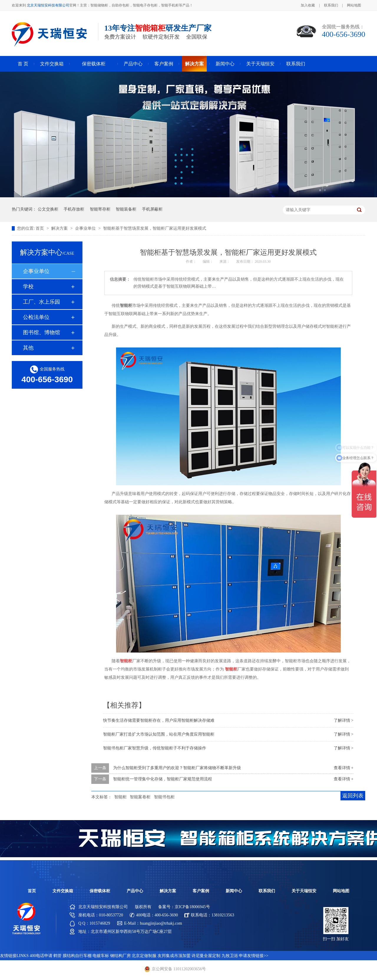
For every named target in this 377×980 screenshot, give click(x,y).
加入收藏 (308, 5)
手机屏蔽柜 (152, 209)
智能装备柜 (126, 209)
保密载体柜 (94, 64)
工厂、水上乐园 (42, 302)
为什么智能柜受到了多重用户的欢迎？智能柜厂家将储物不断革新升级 (177, 768)
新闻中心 (225, 64)
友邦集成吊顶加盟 (174, 956)
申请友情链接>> (254, 956)
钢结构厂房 (120, 956)
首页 (40, 228)
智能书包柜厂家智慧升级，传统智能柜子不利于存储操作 (155, 748)
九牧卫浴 (230, 956)
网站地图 (354, 5)
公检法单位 (36, 317)
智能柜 (120, 797)
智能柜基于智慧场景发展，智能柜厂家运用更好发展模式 (155, 228)
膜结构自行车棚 (77, 956)
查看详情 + (344, 768)
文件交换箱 (52, 64)
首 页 (23, 64)
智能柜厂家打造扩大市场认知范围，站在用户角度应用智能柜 (159, 734)
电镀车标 (101, 956)
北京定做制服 (144, 956)
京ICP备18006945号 (192, 907)
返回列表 (353, 796)
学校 (28, 287)
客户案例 (164, 64)
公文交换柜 (48, 209)
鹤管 (57, 956)
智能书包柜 (164, 797)
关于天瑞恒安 (260, 64)
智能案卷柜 (140, 797)
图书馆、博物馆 (42, 332)
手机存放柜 (74, 209)
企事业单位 (86, 228)
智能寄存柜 (100, 209)
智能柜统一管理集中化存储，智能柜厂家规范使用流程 (163, 779)
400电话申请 (41, 956)
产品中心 (133, 64)
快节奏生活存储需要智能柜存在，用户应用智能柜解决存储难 (159, 720)
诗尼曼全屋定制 (206, 956)
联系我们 (331, 5)
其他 (28, 348)
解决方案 (194, 64)
